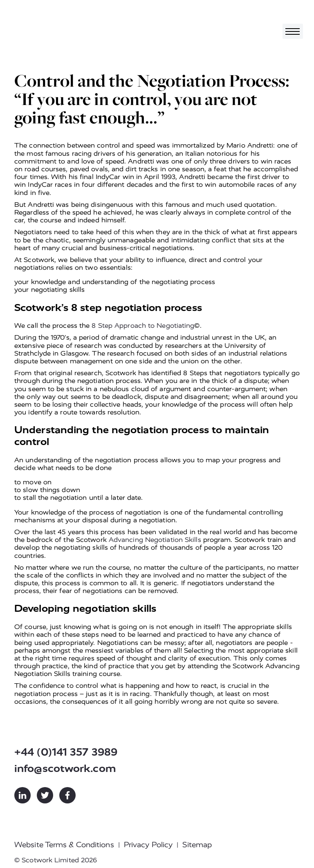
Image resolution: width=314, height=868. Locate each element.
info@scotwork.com (65, 768)
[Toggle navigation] (293, 31)
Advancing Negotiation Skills (155, 540)
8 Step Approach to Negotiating (143, 325)
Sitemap (197, 845)
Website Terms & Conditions (64, 845)
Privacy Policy (148, 845)
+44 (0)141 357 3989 (66, 752)
